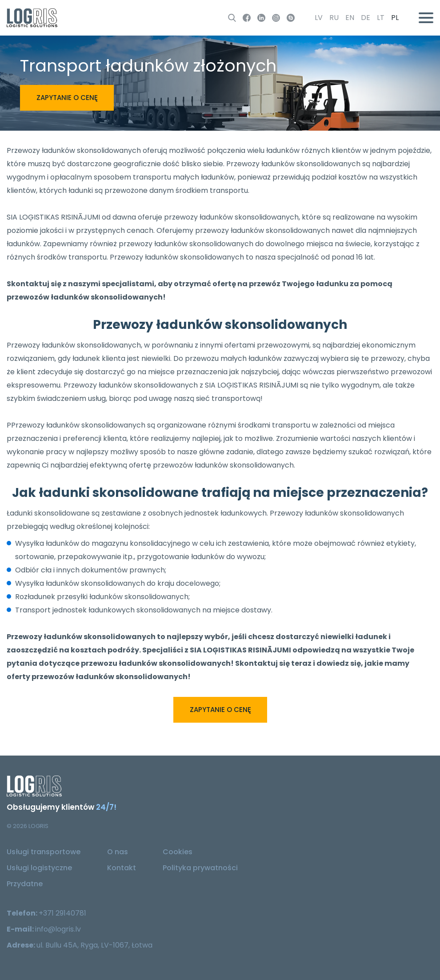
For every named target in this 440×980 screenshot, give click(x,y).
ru (334, 18)
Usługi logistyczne (39, 868)
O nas (118, 852)
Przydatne (25, 884)
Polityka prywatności (200, 868)
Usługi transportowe (44, 852)
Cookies (178, 852)
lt (381, 18)
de (366, 18)
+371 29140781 (62, 913)
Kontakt (122, 868)
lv (319, 18)
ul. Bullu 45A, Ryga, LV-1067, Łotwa (94, 945)
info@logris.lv (58, 929)
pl (395, 18)
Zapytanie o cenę (67, 98)
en (350, 18)
